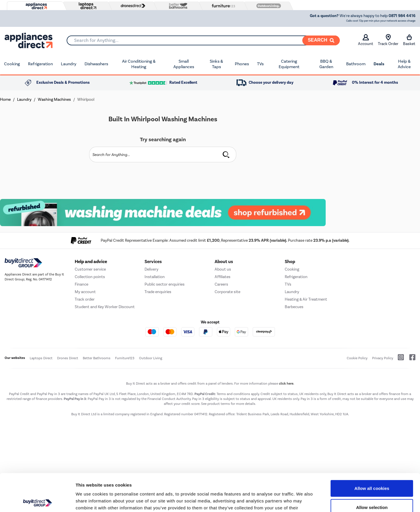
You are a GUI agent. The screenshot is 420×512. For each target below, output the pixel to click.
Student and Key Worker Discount (105, 307)
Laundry (69, 64)
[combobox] (203, 40)
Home (5, 99)
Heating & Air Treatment (306, 299)
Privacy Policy (383, 358)
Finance (81, 284)
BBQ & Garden (326, 64)
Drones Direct (68, 358)
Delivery (151, 269)
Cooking (12, 64)
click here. (287, 383)
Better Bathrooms (97, 358)
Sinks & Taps (216, 64)
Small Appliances (184, 64)
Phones (242, 64)
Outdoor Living (151, 358)
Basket (409, 40)
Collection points (90, 277)
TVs (260, 64)
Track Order (388, 40)
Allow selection (372, 470)
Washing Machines (54, 99)
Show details (303, 501)
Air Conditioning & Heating (139, 64)
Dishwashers (96, 64)
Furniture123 (125, 358)
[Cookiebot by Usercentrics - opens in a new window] (37, 501)
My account (85, 292)
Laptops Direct (41, 358)
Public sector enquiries (165, 284)
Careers (221, 284)
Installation (155, 277)
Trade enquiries (158, 292)
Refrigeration (40, 64)
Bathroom (356, 64)
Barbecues (294, 307)
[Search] (321, 40)
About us (223, 269)
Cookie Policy (357, 358)
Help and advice (91, 262)
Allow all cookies (372, 451)
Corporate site (227, 292)
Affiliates (223, 277)
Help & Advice (404, 64)
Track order (85, 299)
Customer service (90, 269)
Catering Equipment (289, 64)
